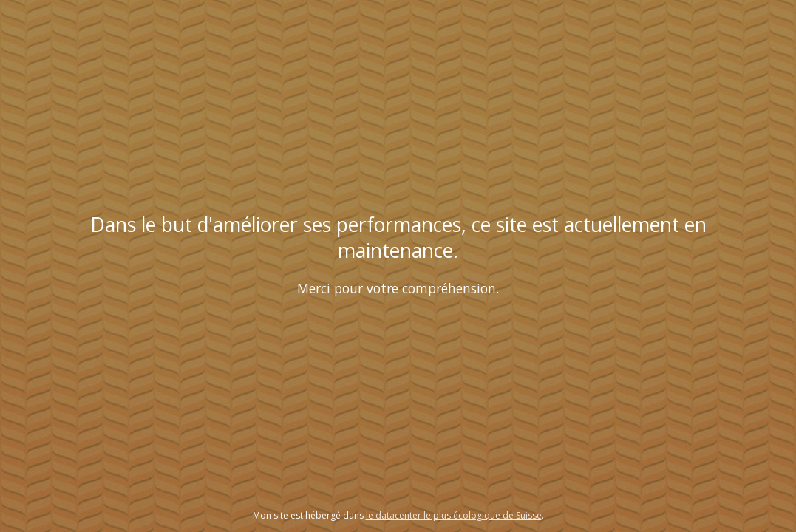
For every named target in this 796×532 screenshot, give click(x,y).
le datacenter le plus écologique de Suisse (454, 515)
